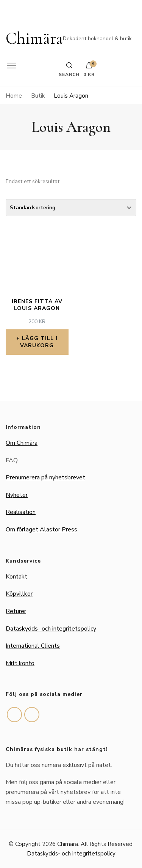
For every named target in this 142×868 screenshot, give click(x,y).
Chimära (34, 38)
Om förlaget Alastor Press (41, 530)
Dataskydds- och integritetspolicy (51, 629)
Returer (16, 611)
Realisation (21, 512)
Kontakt (16, 577)
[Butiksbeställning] (71, 208)
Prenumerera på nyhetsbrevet (45, 477)
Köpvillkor (19, 594)
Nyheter (17, 495)
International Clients (33, 646)
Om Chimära (22, 443)
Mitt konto (20, 663)
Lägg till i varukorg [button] (39, 342)
